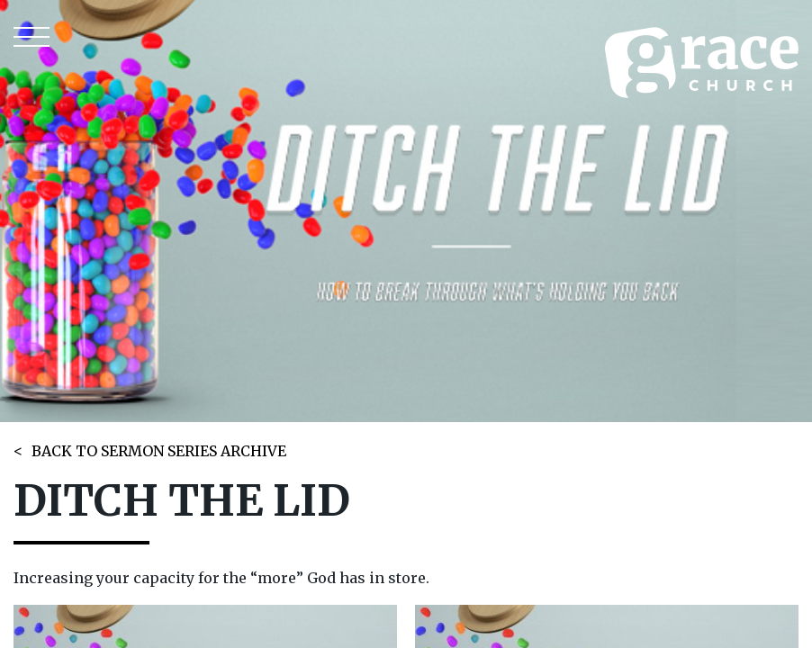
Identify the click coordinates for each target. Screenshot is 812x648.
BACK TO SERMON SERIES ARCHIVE (159, 451)
